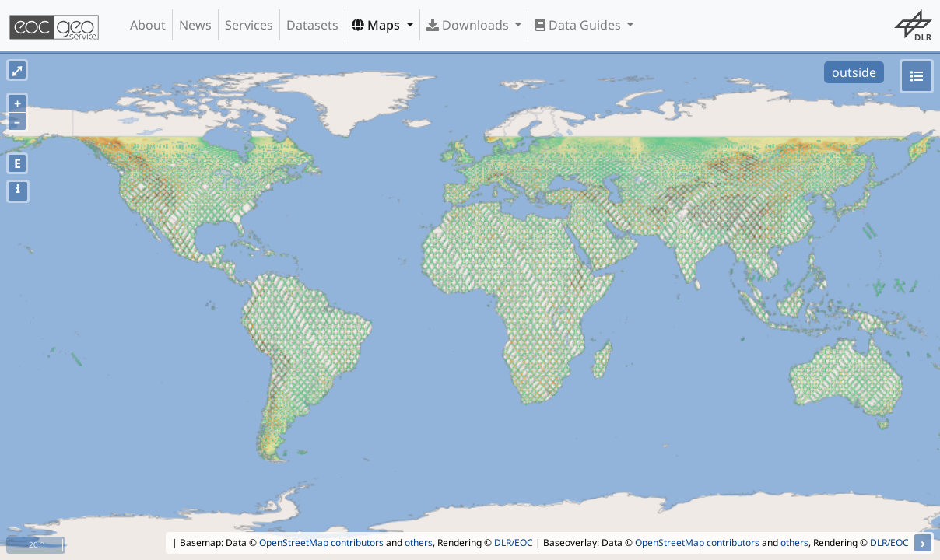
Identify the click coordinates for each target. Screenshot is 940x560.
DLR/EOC (514, 542)
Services (249, 25)
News (195, 25)
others (419, 542)
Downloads (469, 25)
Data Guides (579, 25)
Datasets (312, 25)
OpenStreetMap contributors (321, 542)
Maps (377, 25)
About (148, 25)
